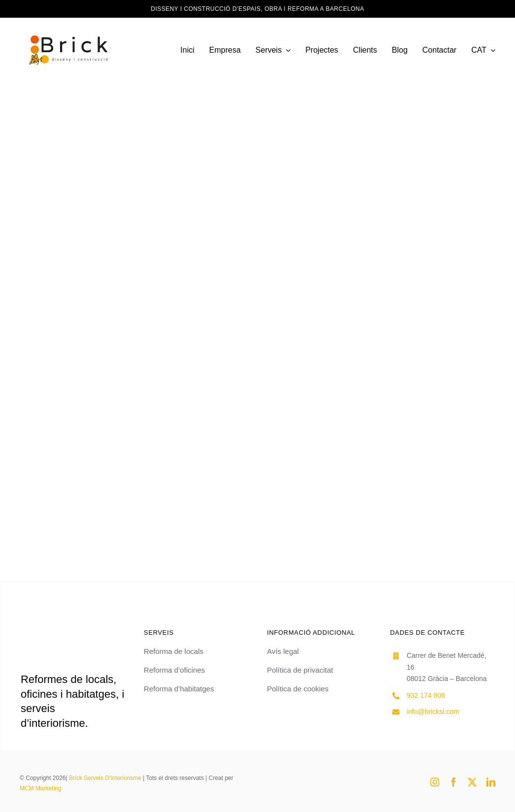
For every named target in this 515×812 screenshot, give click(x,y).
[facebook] (453, 782)
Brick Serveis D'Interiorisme (105, 778)
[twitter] (472, 782)
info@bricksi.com (433, 712)
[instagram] (435, 782)
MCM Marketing (41, 788)
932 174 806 (426, 695)
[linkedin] (491, 782)
